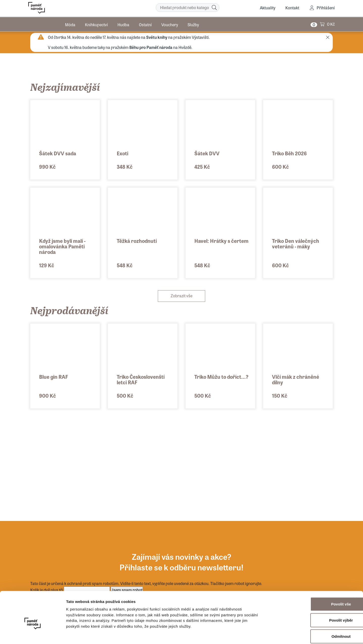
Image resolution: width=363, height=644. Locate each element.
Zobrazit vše (181, 296)
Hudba (123, 24)
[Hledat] (214, 8)
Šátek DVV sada (58, 153)
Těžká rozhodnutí (137, 241)
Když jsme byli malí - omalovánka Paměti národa (62, 246)
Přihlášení (326, 8)
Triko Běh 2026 (289, 153)
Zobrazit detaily (266, 634)
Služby (193, 24)
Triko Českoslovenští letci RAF (141, 379)
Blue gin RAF (54, 377)
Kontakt (292, 8)
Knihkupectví (96, 24)
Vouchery (170, 24)
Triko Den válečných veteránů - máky (296, 243)
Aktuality (268, 8)
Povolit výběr (308, 595)
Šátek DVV (207, 153)
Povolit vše (308, 579)
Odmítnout (308, 611)
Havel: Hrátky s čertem (221, 241)
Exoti (123, 153)
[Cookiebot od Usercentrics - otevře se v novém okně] (33, 634)
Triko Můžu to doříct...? (221, 377)
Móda (70, 24)
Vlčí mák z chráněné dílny (296, 379)
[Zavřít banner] (355, 573)
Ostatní (145, 24)
